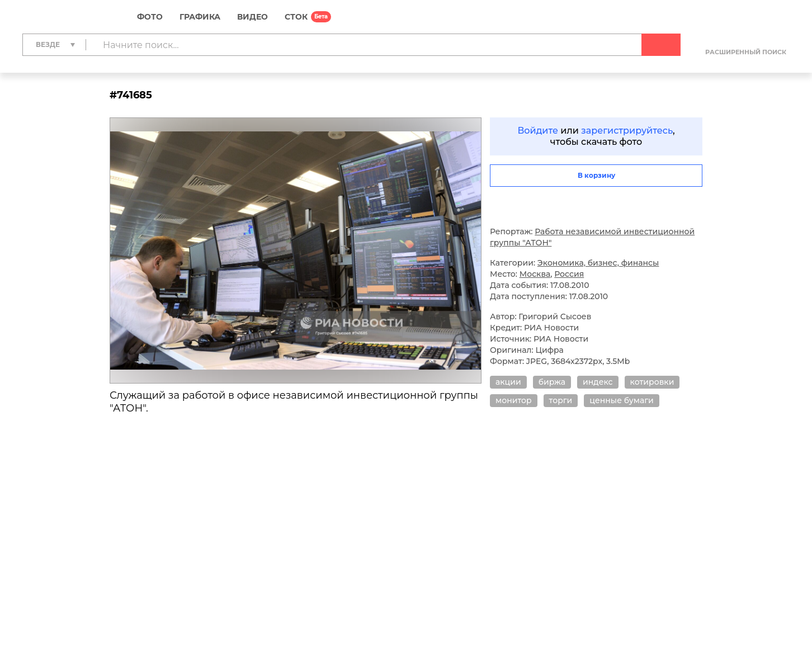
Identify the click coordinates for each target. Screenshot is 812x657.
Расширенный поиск (746, 52)
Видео (252, 17)
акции (508, 382)
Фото (150, 17)
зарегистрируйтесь (627, 131)
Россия (569, 274)
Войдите (538, 131)
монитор (514, 400)
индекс (598, 382)
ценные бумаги (621, 400)
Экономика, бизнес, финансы (598, 263)
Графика (200, 17)
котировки (652, 382)
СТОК (296, 17)
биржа (552, 382)
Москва (535, 274)
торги (561, 400)
